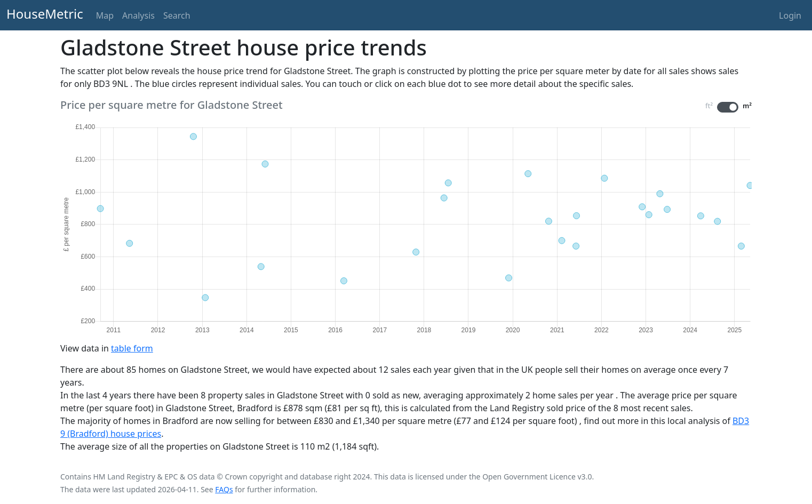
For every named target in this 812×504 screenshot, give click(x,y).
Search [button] (177, 15)
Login (790, 15)
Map (105, 15)
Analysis (138, 15)
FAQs (224, 489)
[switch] (728, 107)
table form (132, 348)
